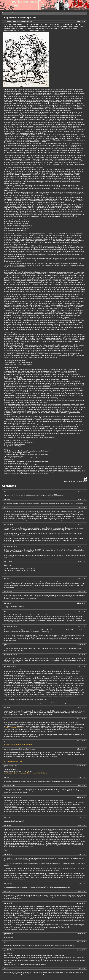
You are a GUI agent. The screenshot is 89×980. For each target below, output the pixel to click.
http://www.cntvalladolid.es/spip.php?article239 (19, 745)
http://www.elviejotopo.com (13, 761)
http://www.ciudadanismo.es (13, 728)
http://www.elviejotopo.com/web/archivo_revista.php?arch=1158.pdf (26, 773)
